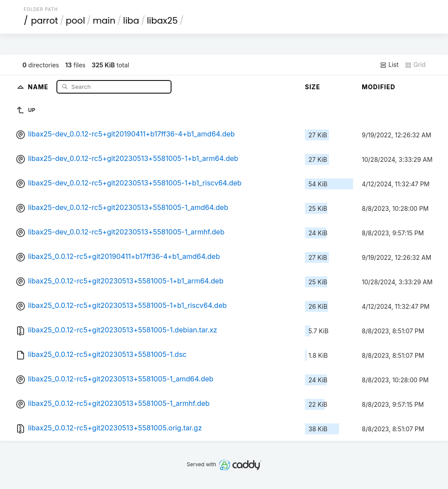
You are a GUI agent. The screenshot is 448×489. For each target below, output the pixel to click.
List (389, 65)
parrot (45, 21)
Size (313, 87)
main (104, 21)
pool (75, 21)
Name (39, 86)
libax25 (163, 21)
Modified (379, 87)
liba (131, 21)
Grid (415, 65)
